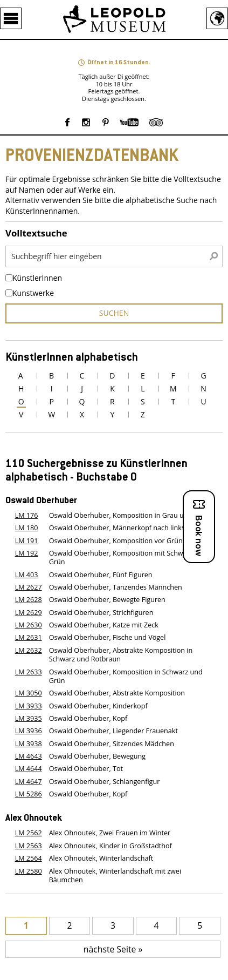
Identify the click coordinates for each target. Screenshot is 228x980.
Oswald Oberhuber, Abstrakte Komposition (117, 693)
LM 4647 (29, 782)
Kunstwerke (33, 293)
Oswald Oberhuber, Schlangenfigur (105, 782)
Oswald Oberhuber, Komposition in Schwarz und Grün (126, 676)
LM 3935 (29, 718)
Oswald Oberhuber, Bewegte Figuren (107, 600)
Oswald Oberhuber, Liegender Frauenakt (113, 731)
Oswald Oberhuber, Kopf (88, 718)
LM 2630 (29, 625)
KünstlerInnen (37, 278)
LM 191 (27, 541)
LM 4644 (29, 769)
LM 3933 (29, 706)
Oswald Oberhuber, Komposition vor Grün (116, 541)
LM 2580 (29, 871)
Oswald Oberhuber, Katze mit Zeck (104, 625)
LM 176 (27, 515)
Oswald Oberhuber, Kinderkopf (98, 706)
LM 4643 (29, 756)
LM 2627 (29, 587)
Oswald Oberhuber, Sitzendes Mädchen (112, 744)
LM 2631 (29, 637)
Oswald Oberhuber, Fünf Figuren (101, 575)
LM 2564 (29, 858)
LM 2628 (29, 600)
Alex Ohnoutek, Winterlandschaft (101, 858)
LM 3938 (29, 744)
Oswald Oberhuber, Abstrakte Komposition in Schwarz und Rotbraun (121, 655)
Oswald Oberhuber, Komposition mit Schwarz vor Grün (127, 557)
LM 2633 (29, 672)
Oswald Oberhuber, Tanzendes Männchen (116, 587)
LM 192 (27, 553)
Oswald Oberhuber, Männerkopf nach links (117, 528)
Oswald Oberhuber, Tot (86, 769)
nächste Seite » (113, 949)
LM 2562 (29, 833)
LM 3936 (29, 731)
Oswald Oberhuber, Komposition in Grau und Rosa (129, 515)
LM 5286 (29, 794)
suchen (114, 313)
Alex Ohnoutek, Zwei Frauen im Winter (110, 833)
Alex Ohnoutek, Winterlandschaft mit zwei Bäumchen (115, 876)
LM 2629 (29, 613)
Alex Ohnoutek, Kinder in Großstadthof (110, 846)
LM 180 (27, 528)
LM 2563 (29, 846)
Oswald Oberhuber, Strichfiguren (101, 613)
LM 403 (27, 575)
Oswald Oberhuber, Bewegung (98, 756)
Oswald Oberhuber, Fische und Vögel (108, 637)
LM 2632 (29, 650)
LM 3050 (29, 693)
